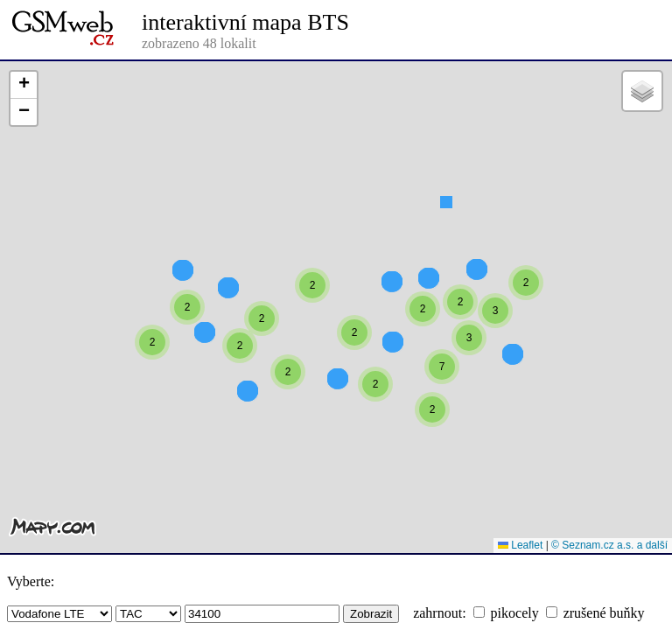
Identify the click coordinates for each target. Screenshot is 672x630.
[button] (446, 234)
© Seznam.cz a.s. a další (609, 545)
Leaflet (520, 545)
